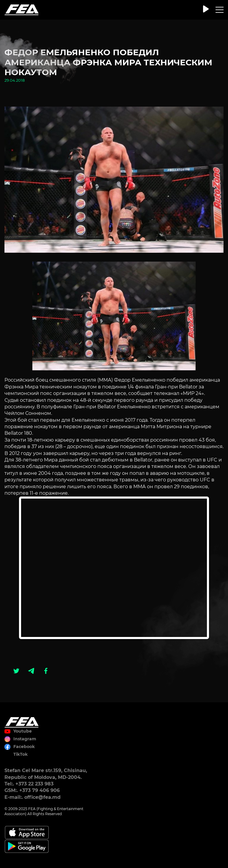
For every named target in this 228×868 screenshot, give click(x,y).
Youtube (23, 731)
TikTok (20, 754)
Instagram (25, 739)
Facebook (24, 747)
